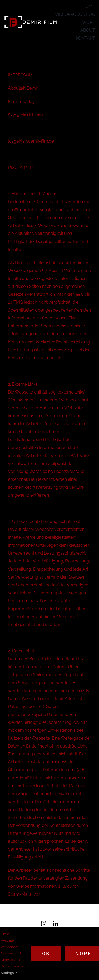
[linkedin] (55, 924)
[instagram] (44, 924)
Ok (46, 954)
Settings (9, 973)
